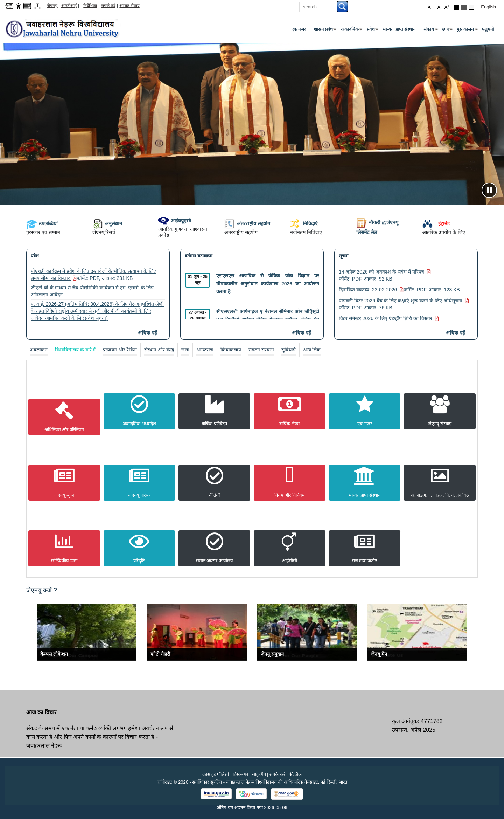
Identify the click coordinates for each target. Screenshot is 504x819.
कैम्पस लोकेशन (54, 654)
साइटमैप (259, 774)
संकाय (430, 31)
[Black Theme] (457, 7)
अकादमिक (351, 31)
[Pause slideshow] (489, 190)
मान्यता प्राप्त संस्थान (399, 29)
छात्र (447, 31)
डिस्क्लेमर (240, 774)
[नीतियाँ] (214, 483)
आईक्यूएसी (175, 221)
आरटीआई (69, 6)
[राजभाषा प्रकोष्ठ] (365, 548)
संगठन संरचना (261, 350)
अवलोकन (39, 350)
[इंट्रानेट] (436, 223)
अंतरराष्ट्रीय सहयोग (247, 223)
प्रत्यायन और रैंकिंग (120, 350)
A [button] (447, 7)
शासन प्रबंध (325, 31)
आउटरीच (205, 350)
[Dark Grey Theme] (464, 7)
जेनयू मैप (379, 654)
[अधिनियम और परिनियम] (64, 417)
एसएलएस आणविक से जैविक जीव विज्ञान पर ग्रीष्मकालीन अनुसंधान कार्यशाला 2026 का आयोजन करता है (268, 284)
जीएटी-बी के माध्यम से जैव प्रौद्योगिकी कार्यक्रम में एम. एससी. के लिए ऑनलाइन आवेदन (92, 291)
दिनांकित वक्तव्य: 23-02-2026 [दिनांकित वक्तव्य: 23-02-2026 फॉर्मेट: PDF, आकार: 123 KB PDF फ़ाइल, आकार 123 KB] (399, 290)
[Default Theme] (471, 7)
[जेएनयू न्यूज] (64, 483)
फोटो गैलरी (160, 654)
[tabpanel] (252, 467)
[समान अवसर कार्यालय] (214, 548)
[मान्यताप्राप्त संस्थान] (365, 483)
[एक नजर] (365, 411)
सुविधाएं (289, 350)
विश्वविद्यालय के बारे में (75, 350)
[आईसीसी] (290, 548)
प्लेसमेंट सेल (367, 232)
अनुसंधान (107, 223)
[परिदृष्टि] (139, 548)
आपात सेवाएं (129, 6)
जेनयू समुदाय (272, 654)
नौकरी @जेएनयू (377, 222)
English (488, 7)
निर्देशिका (90, 6)
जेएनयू (52, 6)
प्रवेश (372, 31)
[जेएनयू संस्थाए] (440, 411)
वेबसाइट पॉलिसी (216, 774)
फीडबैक (295, 774)
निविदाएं (304, 224)
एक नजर (299, 29)
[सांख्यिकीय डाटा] (64, 548)
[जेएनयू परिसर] (139, 483)
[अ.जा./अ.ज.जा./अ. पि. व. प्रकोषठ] (440, 483)
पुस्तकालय (467, 31)
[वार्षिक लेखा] (290, 411)
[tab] (39, 350)
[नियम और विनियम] (290, 483)
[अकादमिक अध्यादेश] (139, 411)
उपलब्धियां (42, 223)
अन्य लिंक (312, 350)
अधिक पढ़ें (148, 333)
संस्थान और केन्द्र (159, 350)
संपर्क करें (108, 6)
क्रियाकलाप (231, 350)
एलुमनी (488, 29)
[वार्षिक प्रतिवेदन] (214, 411)
